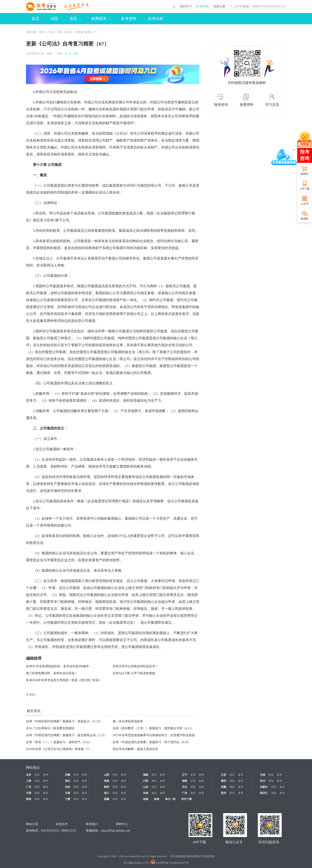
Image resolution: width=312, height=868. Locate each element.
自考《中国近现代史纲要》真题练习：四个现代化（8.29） (152, 742)
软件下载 (187, 799)
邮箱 (157, 799)
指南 (146, 799)
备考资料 (129, 19)
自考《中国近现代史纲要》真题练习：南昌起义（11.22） (64, 721)
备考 (45, 775)
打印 (75, 54)
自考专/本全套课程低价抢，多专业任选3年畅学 (58, 666)
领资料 (305, 219)
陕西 (107, 787)
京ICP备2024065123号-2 (137, 863)
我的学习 (186, 7)
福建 (146, 775)
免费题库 (101, 19)
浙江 (107, 793)
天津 (29, 793)
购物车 (305, 174)
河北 (185, 787)
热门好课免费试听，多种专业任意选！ (52, 673)
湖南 (185, 781)
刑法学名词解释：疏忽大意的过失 (135, 749)
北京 (29, 775)
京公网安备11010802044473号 (170, 863)
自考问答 (156, 19)
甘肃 (68, 793)
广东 (29, 787)
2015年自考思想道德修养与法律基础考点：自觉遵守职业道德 (154, 735)
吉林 (68, 787)
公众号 (305, 204)
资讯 (75, 19)
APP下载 (305, 189)
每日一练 (170, 799)
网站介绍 (32, 824)
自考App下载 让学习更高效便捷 (134, 673)
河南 (146, 793)
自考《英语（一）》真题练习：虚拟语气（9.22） (59, 742)
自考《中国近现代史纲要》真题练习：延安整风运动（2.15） (67, 735)
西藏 (224, 787)
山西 (107, 775)
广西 (185, 793)
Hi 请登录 (203, 7)
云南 (263, 775)
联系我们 (92, 824)
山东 (146, 787)
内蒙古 (264, 787)
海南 (107, 781)
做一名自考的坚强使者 (128, 721)
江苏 (224, 775)
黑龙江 (264, 793)
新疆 (107, 799)
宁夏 (68, 799)
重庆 (224, 781)
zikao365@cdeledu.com (116, 831)
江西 (146, 781)
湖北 (68, 781)
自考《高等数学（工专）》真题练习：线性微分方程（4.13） (153, 728)
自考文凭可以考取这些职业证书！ (135, 666)
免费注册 (219, 7)
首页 (36, 19)
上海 (29, 781)
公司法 (50, 32)
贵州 (224, 793)
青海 (29, 799)
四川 (263, 781)
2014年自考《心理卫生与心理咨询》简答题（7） (59, 749)
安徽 (68, 775)
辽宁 (185, 775)
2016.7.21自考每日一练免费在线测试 (50, 728)
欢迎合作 (62, 824)
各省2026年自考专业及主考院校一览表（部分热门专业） (64, 680)
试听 (55, 19)
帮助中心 (122, 824)
